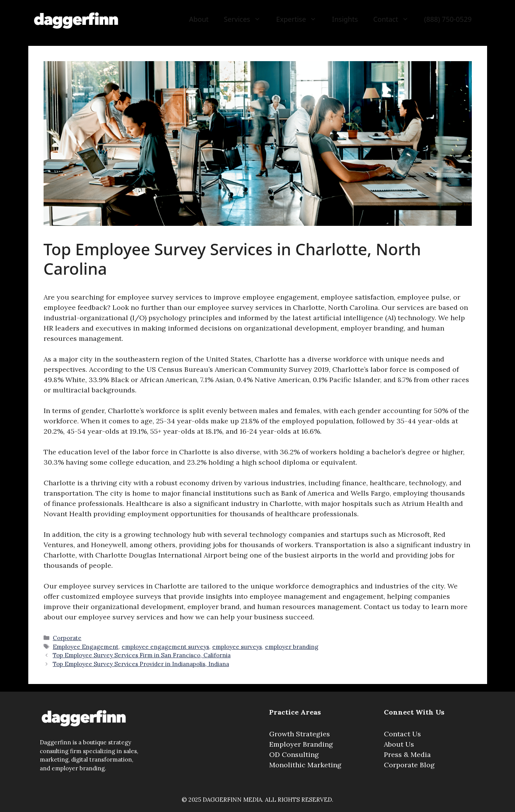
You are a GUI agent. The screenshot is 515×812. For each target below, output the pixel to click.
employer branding (292, 647)
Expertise (300, 19)
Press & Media (407, 754)
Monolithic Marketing (305, 765)
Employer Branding (301, 744)
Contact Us (402, 734)
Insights (345, 19)
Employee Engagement (86, 647)
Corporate (67, 638)
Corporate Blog (409, 765)
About (199, 19)
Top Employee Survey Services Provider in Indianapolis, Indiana (141, 664)
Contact (395, 19)
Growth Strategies (300, 734)
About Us (399, 744)
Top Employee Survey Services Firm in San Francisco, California (142, 655)
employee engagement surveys (165, 647)
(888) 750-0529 (448, 19)
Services (246, 19)
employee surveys (237, 647)
